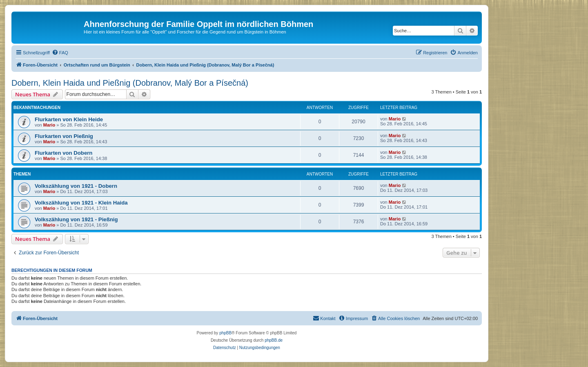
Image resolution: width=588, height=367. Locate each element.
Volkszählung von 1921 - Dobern (76, 186)
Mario (49, 125)
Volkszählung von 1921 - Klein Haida (81, 203)
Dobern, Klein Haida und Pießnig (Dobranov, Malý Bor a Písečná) (130, 83)
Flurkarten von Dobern (63, 153)
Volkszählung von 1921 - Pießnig (76, 219)
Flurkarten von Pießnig (64, 136)
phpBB (225, 333)
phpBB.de (274, 340)
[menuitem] (60, 53)
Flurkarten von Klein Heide (69, 119)
